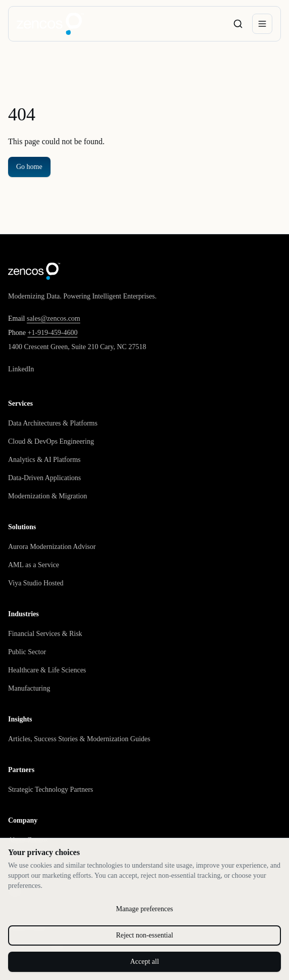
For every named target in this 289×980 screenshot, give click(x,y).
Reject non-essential (144, 935)
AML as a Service (34, 565)
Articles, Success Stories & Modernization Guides (79, 739)
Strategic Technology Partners (51, 790)
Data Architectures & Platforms (53, 423)
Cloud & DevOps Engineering (51, 441)
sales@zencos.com (54, 318)
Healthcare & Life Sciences (47, 670)
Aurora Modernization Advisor (52, 547)
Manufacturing (29, 688)
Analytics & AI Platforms (44, 460)
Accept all (144, 962)
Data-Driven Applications (44, 478)
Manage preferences (144, 909)
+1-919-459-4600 (53, 333)
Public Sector (27, 652)
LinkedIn (21, 369)
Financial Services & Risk (45, 634)
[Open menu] (262, 24)
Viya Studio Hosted (36, 583)
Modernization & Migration (47, 496)
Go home (29, 167)
